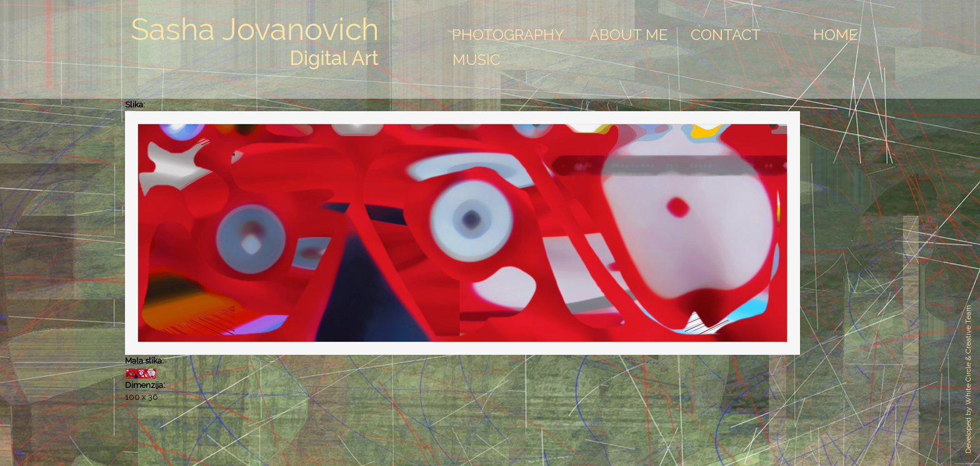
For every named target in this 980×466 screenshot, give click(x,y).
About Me (629, 35)
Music (476, 60)
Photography (508, 35)
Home (836, 35)
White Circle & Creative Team (968, 355)
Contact (726, 35)
